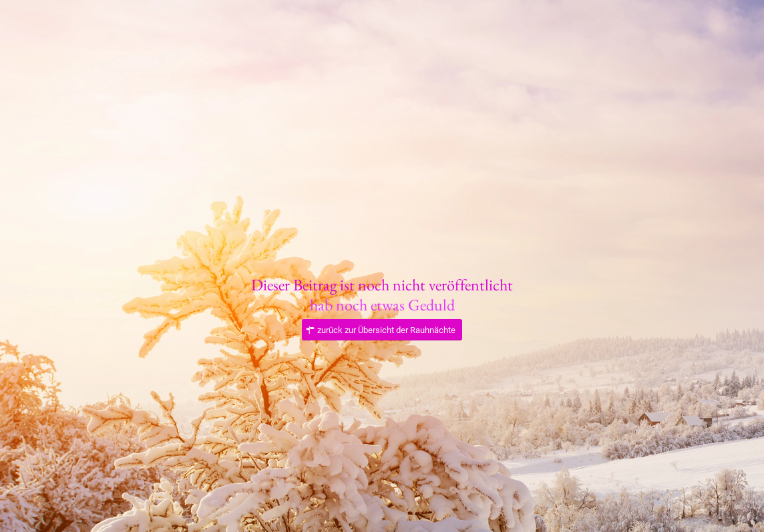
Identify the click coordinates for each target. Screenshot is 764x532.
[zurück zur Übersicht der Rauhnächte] (382, 330)
